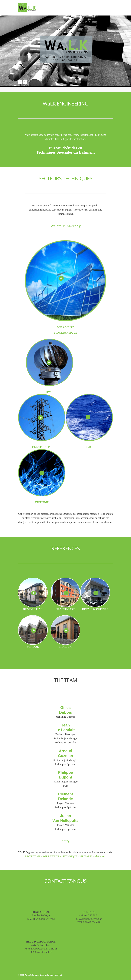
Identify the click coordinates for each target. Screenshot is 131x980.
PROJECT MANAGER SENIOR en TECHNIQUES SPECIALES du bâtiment (65, 856)
